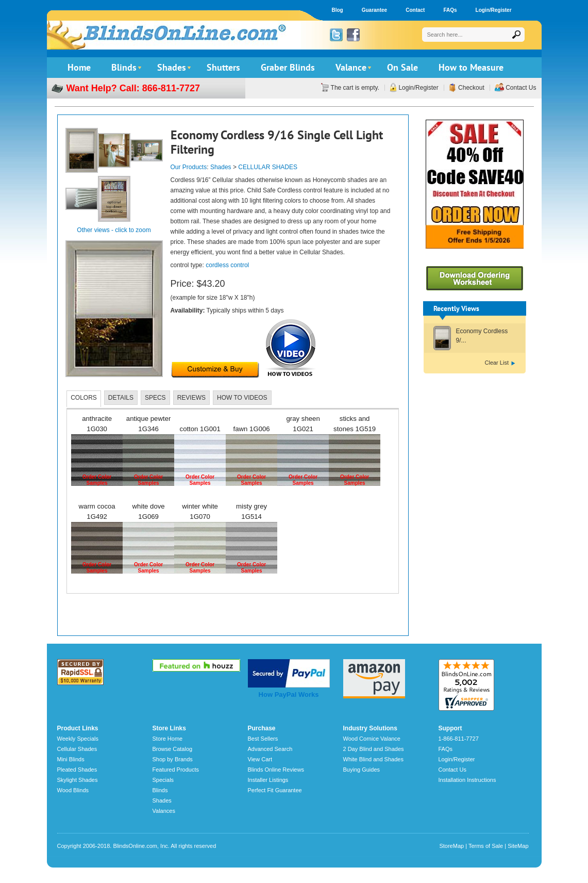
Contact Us (520, 88)
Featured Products (176, 770)
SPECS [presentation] (155, 398)
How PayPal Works (289, 694)
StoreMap (451, 846)
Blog (338, 10)
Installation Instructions (467, 780)
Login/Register (494, 10)
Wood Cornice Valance (372, 739)
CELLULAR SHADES (268, 167)
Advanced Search (270, 749)
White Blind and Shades (373, 759)
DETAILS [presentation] (121, 398)
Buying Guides (362, 770)
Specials (163, 780)
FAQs (450, 10)
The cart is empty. (354, 88)
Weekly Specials (78, 739)
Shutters (223, 67)
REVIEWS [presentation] (191, 398)
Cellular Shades (77, 749)
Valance (351, 67)
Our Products (189, 167)
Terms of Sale (486, 846)
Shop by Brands (173, 759)
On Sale (402, 67)
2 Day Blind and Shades (374, 749)
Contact (415, 10)
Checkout (471, 88)
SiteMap (518, 846)
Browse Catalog (173, 749)
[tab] (84, 399)
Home (79, 67)
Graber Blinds (288, 67)
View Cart (260, 759)
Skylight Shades (78, 780)
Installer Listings (268, 780)
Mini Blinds (71, 759)
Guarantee (374, 10)
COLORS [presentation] (84, 398)
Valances (164, 811)
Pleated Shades (77, 770)
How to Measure (471, 67)
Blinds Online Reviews (276, 770)
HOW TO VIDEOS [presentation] (242, 398)
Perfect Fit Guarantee (275, 790)
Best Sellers (263, 739)
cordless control (227, 265)
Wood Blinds (73, 790)
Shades (172, 67)
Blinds (124, 67)
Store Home (168, 739)
